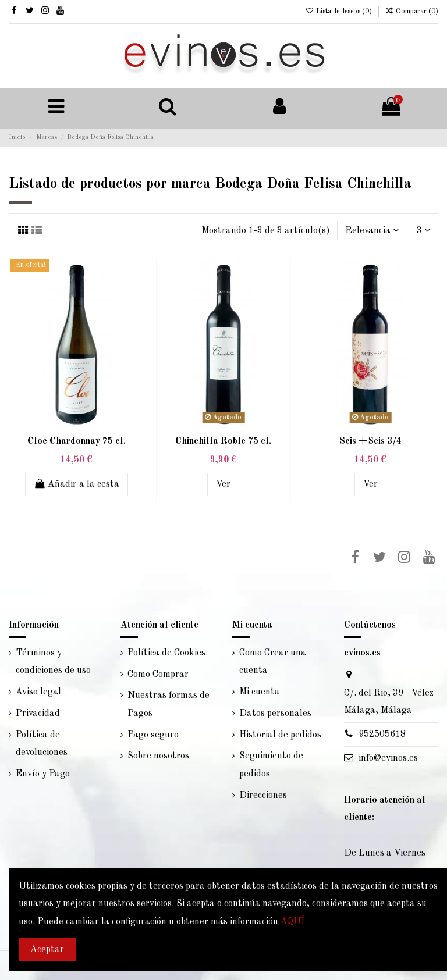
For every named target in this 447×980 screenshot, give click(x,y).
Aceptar (47, 950)
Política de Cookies (166, 653)
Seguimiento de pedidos (271, 765)
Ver (223, 484)
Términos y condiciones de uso (53, 662)
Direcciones (263, 796)
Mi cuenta (260, 692)
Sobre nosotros (158, 756)
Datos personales (275, 714)
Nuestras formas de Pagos (168, 704)
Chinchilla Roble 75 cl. (223, 441)
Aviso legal (38, 692)
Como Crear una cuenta (273, 662)
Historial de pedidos (280, 735)
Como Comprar (158, 675)
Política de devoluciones (42, 744)
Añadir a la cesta (77, 484)
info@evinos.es (388, 758)
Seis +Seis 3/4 (370, 441)
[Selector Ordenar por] (372, 231)
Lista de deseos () (339, 12)
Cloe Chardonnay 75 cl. (77, 441)
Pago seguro (153, 735)
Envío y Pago (43, 774)
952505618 (382, 735)
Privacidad (38, 714)
